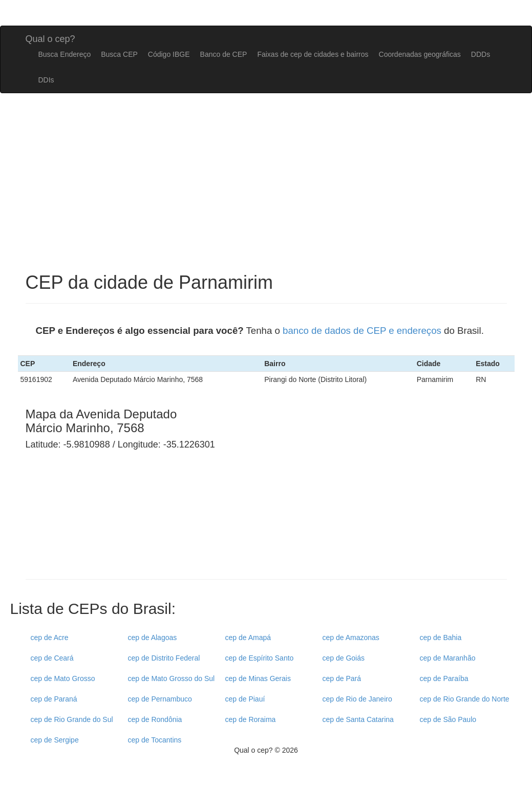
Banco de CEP (224, 54)
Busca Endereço (65, 54)
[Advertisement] (318, 495)
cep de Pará (342, 678)
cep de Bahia (441, 638)
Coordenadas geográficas (420, 54)
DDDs (481, 54)
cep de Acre (50, 638)
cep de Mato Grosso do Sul (172, 678)
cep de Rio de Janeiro (357, 699)
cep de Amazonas (351, 638)
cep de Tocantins (155, 740)
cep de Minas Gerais (258, 678)
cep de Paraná (54, 699)
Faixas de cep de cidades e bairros (313, 54)
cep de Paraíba (444, 678)
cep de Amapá (248, 638)
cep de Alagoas (153, 638)
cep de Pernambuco (160, 699)
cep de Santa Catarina (358, 719)
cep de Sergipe (55, 740)
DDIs (46, 80)
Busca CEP (119, 54)
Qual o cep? (50, 38)
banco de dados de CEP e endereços (362, 331)
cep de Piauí (245, 699)
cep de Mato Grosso (63, 678)
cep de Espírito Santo (260, 658)
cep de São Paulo (448, 719)
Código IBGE (169, 54)
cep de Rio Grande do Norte (465, 699)
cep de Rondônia (155, 719)
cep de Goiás (344, 658)
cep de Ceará (52, 658)
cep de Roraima (251, 719)
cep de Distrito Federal (164, 658)
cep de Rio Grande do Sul (72, 719)
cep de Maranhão (448, 658)
